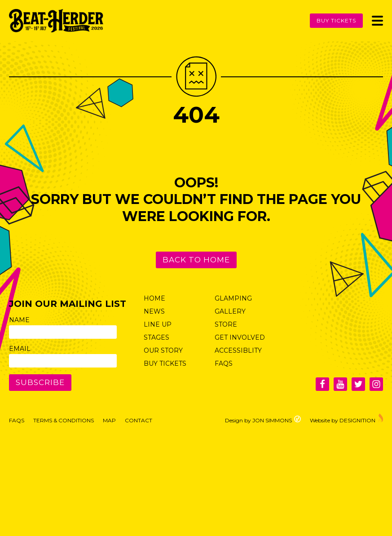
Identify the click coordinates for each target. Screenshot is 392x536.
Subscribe (40, 382)
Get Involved (240, 337)
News (154, 311)
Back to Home (196, 260)
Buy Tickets (336, 20)
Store (226, 324)
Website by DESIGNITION (346, 418)
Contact (139, 420)
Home (154, 298)
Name (19, 320)
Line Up (158, 324)
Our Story (163, 350)
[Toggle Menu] (377, 21)
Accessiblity (238, 350)
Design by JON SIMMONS (263, 419)
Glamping (233, 298)
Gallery (230, 311)
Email (20, 349)
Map (109, 420)
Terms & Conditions (64, 420)
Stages (156, 337)
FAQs (224, 363)
